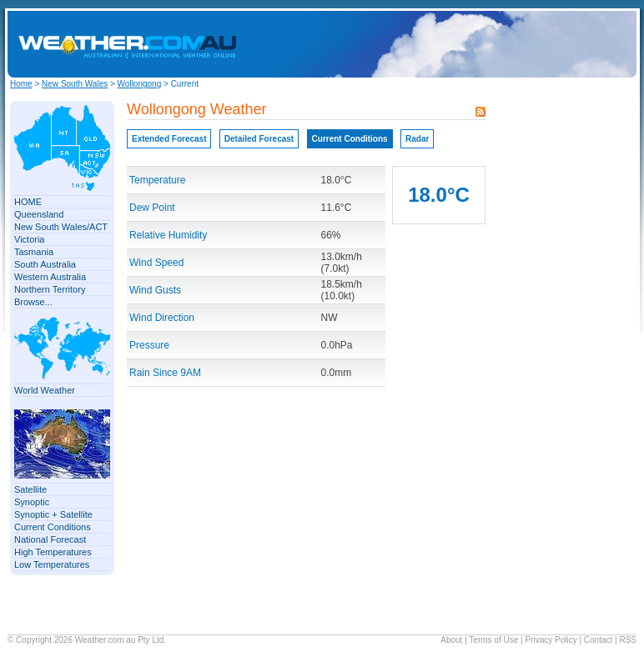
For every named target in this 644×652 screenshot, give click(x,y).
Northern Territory (50, 289)
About (451, 640)
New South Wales (75, 84)
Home (21, 84)
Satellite (30, 489)
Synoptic (32, 502)
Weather (91, 640)
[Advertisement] (495, 44)
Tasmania (34, 252)
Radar (417, 139)
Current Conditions (53, 527)
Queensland (39, 214)
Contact (598, 640)
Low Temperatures (52, 564)
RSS (628, 640)
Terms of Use (493, 640)
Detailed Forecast (259, 139)
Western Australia (50, 277)
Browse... (33, 302)
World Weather (45, 390)
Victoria (29, 239)
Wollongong (140, 84)
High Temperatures (53, 552)
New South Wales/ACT (61, 227)
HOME (28, 202)
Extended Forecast (169, 139)
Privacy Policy (551, 640)
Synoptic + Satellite (53, 514)
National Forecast (50, 539)
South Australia (45, 264)
